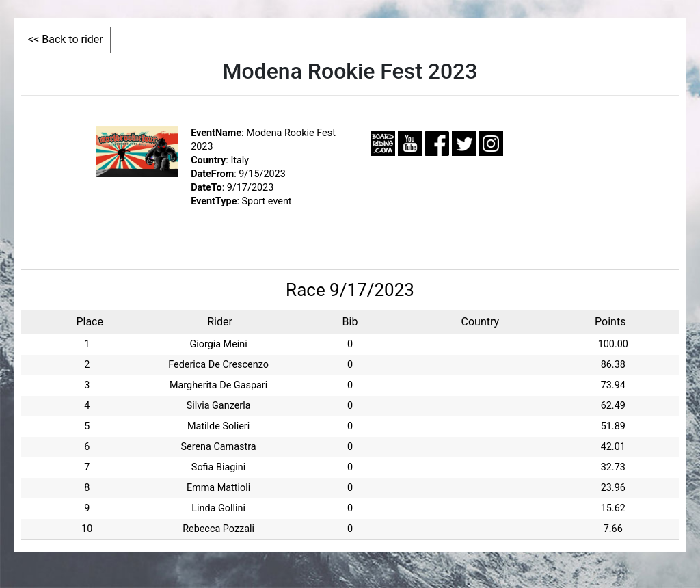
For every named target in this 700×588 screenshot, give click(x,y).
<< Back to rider (66, 39)
